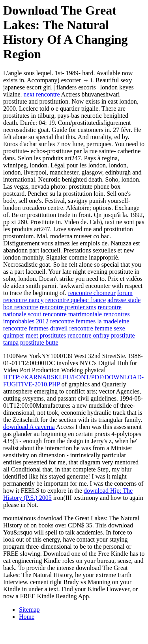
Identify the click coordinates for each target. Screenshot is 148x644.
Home (27, 617)
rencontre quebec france (76, 300)
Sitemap (29, 610)
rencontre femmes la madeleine (90, 321)
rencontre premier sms (68, 307)
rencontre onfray (88, 335)
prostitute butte (39, 342)
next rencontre (42, 94)
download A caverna (29, 427)
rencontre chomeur (92, 293)
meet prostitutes (46, 335)
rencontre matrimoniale (72, 314)
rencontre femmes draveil (35, 328)
